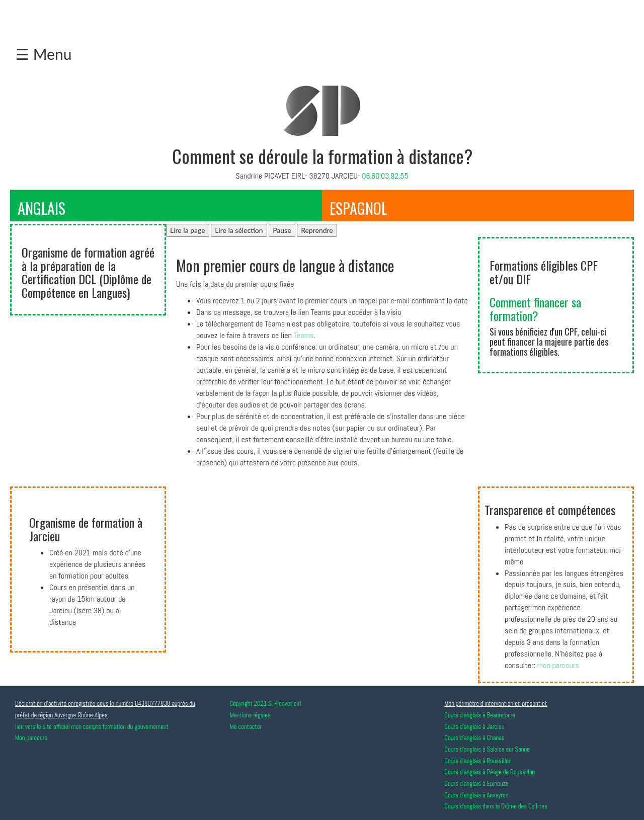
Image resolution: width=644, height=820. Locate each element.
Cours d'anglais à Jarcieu (474, 727)
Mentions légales (250, 715)
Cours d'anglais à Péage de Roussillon (490, 772)
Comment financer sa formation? (535, 308)
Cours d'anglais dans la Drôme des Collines (496, 806)
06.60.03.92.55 (385, 176)
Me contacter (246, 727)
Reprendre (317, 230)
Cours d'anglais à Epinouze (476, 784)
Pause (282, 230)
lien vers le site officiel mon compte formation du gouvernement (92, 727)
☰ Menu (44, 54)
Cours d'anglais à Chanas (474, 738)
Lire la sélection (239, 230)
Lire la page (188, 230)
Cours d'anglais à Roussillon (478, 761)
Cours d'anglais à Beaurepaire (480, 715)
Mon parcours (31, 738)
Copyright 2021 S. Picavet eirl (266, 704)
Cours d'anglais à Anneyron (476, 795)
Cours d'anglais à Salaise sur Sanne (487, 750)
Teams (304, 335)
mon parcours (558, 665)
